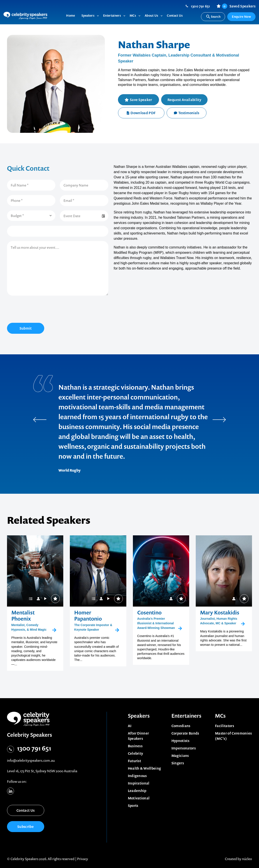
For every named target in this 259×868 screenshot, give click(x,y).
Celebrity (136, 753)
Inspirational (139, 783)
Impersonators (184, 748)
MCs (220, 716)
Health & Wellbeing (144, 768)
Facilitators (225, 726)
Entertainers (186, 716)
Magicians (180, 756)
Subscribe (26, 827)
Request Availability (184, 100)
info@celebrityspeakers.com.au (31, 760)
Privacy (83, 859)
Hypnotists (180, 741)
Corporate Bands (185, 733)
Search (213, 17)
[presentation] (40, 310)
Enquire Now (241, 17)
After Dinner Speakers (138, 736)
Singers (178, 763)
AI (130, 726)
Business (135, 746)
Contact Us (26, 810)
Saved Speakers (239, 6)
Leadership (137, 791)
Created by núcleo (238, 859)
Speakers (139, 716)
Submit (26, 328)
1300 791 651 (201, 6)
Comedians (181, 726)
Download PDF (141, 113)
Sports (133, 806)
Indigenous (137, 776)
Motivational (139, 798)
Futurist (135, 761)
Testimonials (187, 113)
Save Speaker (141, 100)
